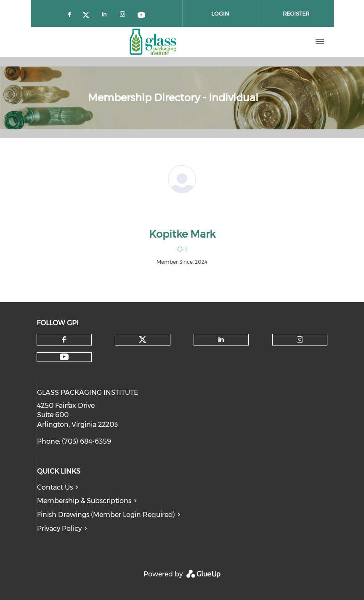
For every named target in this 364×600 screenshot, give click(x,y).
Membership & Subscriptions (84, 501)
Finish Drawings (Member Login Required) (106, 515)
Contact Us (55, 487)
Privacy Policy (59, 529)
